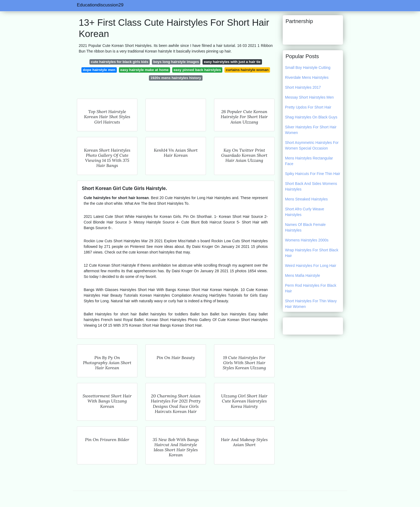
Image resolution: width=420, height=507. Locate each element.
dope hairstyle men (99, 70)
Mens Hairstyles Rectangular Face (309, 161)
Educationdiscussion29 (100, 5)
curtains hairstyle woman (247, 70)
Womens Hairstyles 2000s (307, 240)
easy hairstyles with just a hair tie (232, 62)
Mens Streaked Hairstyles (306, 199)
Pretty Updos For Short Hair (308, 107)
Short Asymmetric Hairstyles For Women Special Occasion (312, 145)
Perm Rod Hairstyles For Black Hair (311, 288)
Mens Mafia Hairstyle (303, 275)
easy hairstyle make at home (144, 70)
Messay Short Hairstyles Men (309, 97)
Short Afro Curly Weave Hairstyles (305, 212)
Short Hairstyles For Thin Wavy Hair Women (311, 304)
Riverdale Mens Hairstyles (307, 77)
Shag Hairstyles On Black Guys (311, 117)
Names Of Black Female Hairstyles (305, 227)
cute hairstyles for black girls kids (119, 62)
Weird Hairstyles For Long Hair (311, 266)
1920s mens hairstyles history (176, 78)
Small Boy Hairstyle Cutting (308, 68)
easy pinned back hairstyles (197, 70)
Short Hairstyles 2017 (303, 87)
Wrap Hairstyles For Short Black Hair (312, 253)
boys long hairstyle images (176, 62)
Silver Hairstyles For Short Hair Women (311, 130)
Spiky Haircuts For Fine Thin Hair (313, 174)
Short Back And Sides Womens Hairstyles (311, 186)
